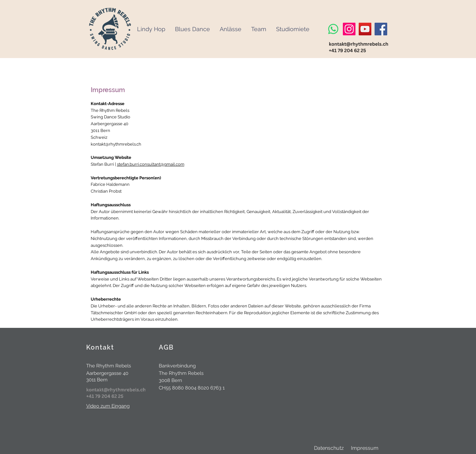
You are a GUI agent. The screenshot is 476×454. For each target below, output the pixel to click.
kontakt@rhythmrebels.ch (116, 144)
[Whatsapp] (333, 29)
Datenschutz (329, 448)
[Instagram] (349, 29)
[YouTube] (365, 29)
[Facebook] (381, 29)
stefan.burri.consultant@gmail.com (151, 164)
